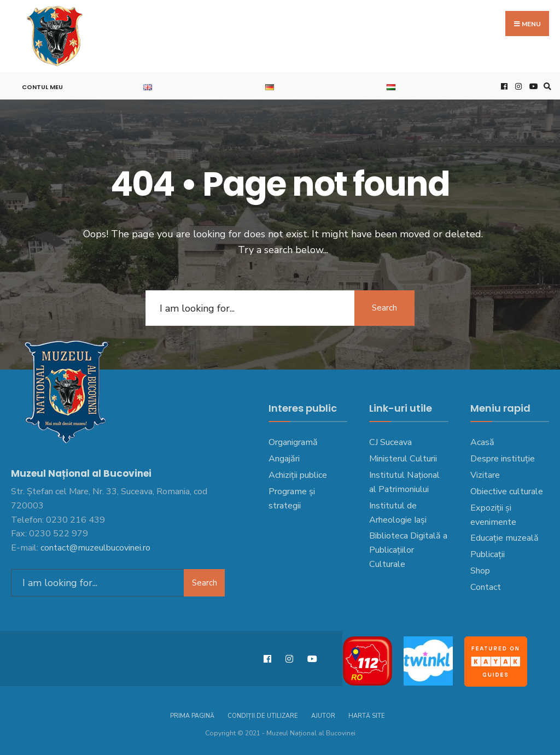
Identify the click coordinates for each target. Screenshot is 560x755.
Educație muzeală (504, 538)
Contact (486, 587)
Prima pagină (192, 716)
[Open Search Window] (546, 86)
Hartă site (367, 716)
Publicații (488, 554)
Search (384, 308)
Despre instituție (503, 459)
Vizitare (485, 475)
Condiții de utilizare (263, 716)
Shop (480, 571)
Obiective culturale (507, 491)
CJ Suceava (390, 442)
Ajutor (323, 716)
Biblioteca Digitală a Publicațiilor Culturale (408, 550)
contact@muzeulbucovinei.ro (95, 548)
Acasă (482, 442)
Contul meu (42, 87)
